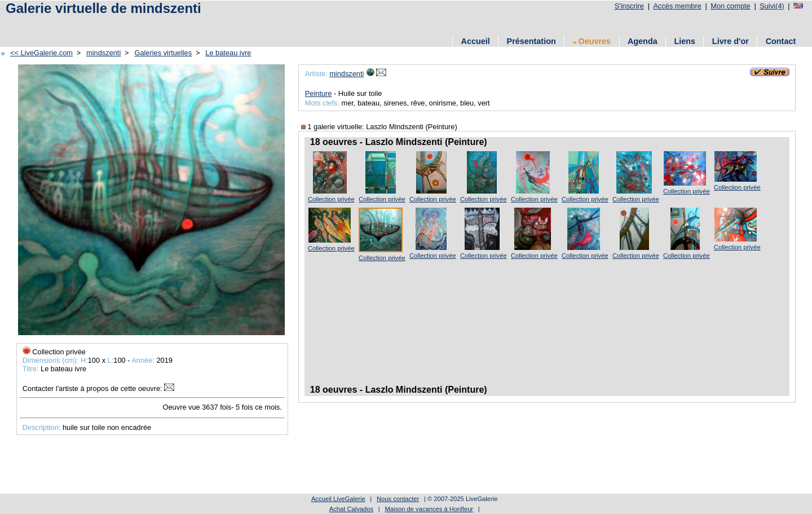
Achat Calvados (351, 509)
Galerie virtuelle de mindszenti (103, 8)
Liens (685, 41)
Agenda (643, 41)
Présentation (531, 41)
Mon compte (730, 6)
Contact (781, 41)
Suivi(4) (772, 6)
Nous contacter (398, 499)
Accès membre (677, 6)
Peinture (319, 93)
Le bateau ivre (228, 53)
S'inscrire (629, 6)
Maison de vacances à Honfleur (429, 509)
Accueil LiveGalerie (338, 499)
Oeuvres (592, 41)
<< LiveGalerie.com (41, 53)
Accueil (476, 41)
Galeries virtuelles (163, 53)
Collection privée (331, 199)
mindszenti (103, 53)
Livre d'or (731, 41)
